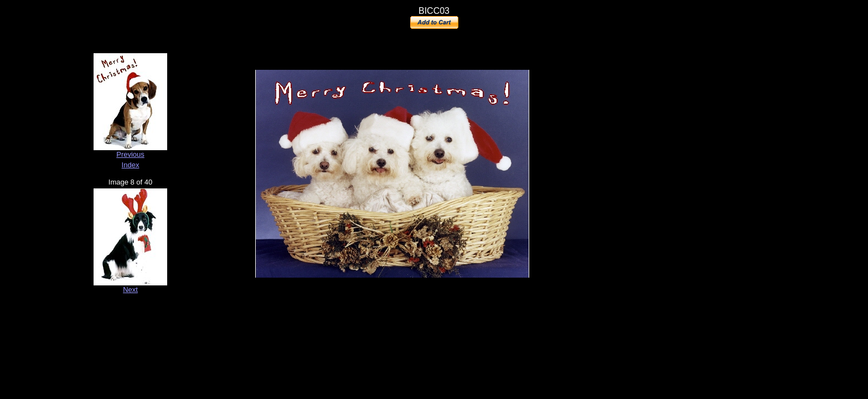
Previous (130, 154)
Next (130, 290)
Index (131, 165)
